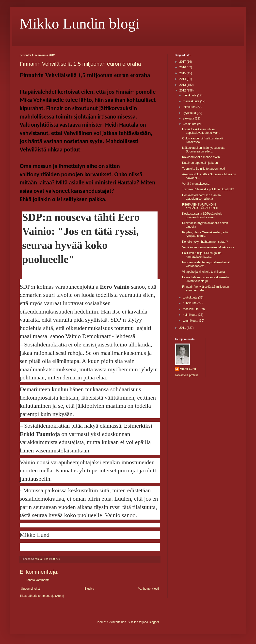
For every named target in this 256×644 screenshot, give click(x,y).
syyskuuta (190, 113)
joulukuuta (190, 95)
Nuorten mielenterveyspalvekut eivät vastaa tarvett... (206, 264)
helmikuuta (190, 315)
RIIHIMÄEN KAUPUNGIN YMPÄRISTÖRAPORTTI (200, 206)
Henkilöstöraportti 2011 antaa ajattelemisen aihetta (201, 197)
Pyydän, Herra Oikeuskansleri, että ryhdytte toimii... (205, 234)
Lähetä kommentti (38, 580)
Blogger (154, 622)
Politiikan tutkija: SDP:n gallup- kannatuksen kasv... (202, 255)
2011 (183, 328)
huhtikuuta (190, 303)
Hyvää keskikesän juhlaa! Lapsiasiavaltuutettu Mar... (201, 131)
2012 (183, 90)
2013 (183, 85)
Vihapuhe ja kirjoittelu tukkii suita (203, 272)
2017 (183, 62)
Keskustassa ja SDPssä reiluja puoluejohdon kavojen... (202, 215)
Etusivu (89, 589)
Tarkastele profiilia (187, 375)
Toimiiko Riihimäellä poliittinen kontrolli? (208, 189)
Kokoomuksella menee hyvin (201, 157)
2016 (183, 67)
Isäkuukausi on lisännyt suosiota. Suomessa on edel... (204, 150)
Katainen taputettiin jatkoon (200, 163)
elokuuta (189, 119)
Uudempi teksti (31, 589)
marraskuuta (192, 101)
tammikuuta (191, 321)
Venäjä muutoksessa (196, 184)
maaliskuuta (191, 309)
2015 (183, 73)
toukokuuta (191, 298)
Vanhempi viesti (148, 589)
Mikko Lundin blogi (80, 24)
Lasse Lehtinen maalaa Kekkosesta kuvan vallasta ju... (205, 279)
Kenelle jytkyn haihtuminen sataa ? (205, 242)
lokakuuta (190, 107)
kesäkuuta (190, 124)
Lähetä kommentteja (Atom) (46, 596)
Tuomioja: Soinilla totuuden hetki (203, 169)
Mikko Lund (188, 369)
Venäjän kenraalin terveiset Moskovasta (208, 247)
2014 (183, 79)
